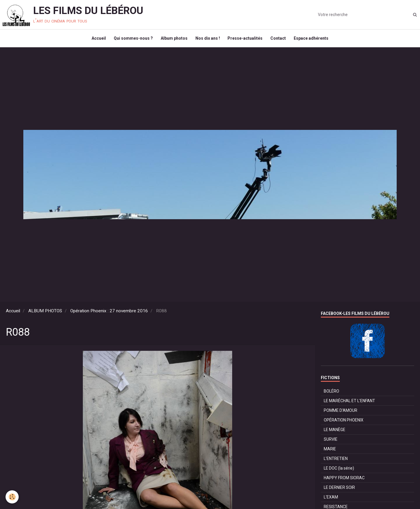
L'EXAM (331, 500)
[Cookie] (12, 497)
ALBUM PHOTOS (45, 313)
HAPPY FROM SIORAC (344, 480)
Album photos (173, 40)
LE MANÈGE (335, 432)
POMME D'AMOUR (341, 413)
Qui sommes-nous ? (132, 40)
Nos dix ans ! (208, 40)
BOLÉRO (331, 394)
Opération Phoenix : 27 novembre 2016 (109, 313)
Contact (280, 40)
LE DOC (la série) (339, 471)
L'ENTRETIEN (336, 461)
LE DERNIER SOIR (339, 490)
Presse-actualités (246, 40)
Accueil (96, 40)
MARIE (330, 452)
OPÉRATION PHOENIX (344, 423)
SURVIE (331, 442)
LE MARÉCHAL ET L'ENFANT (349, 403)
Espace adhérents (314, 40)
